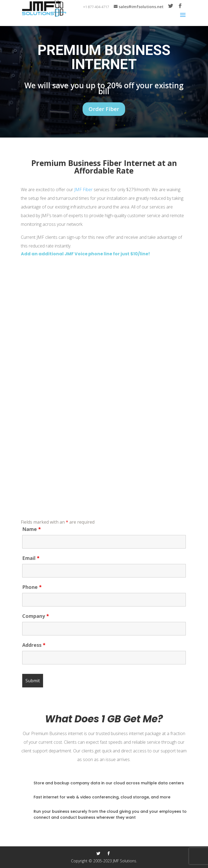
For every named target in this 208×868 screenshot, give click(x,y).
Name (32, 529)
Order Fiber (104, 109)
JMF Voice (76, 254)
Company (36, 616)
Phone (32, 587)
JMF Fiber (83, 190)
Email (31, 558)
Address (34, 645)
